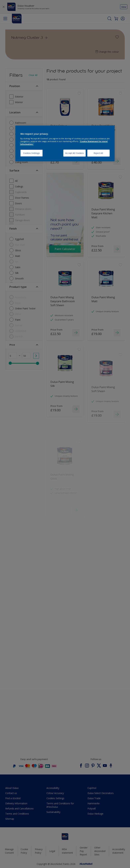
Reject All (98, 153)
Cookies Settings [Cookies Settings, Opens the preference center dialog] (32, 153)
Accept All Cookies (75, 153)
